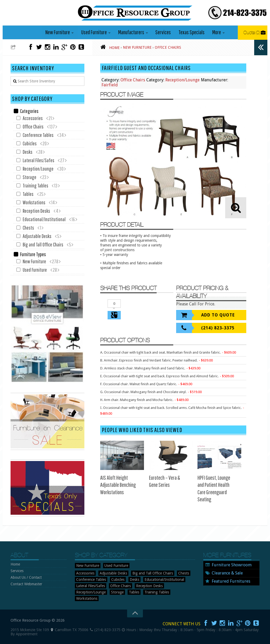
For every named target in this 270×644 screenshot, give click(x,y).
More (216, 32)
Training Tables (35, 186)
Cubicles (30, 144)
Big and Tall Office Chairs (43, 245)
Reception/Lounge (182, 80)
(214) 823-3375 (218, 328)
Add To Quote (218, 315)
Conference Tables (38, 135)
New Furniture (58, 32)
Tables (28, 194)
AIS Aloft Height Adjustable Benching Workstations (118, 485)
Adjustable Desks (37, 236)
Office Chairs (133, 80)
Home (15, 564)
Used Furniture (94, 32)
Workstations (34, 203)
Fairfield (110, 85)
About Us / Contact (26, 577)
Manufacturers (131, 32)
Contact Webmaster (26, 584)
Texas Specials (191, 32)
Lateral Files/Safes (38, 160)
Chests (28, 228)
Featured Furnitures (231, 581)
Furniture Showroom (232, 565)
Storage (30, 177)
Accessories (33, 118)
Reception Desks (36, 211)
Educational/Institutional (44, 219)
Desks (28, 152)
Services (163, 32)
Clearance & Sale (227, 573)
